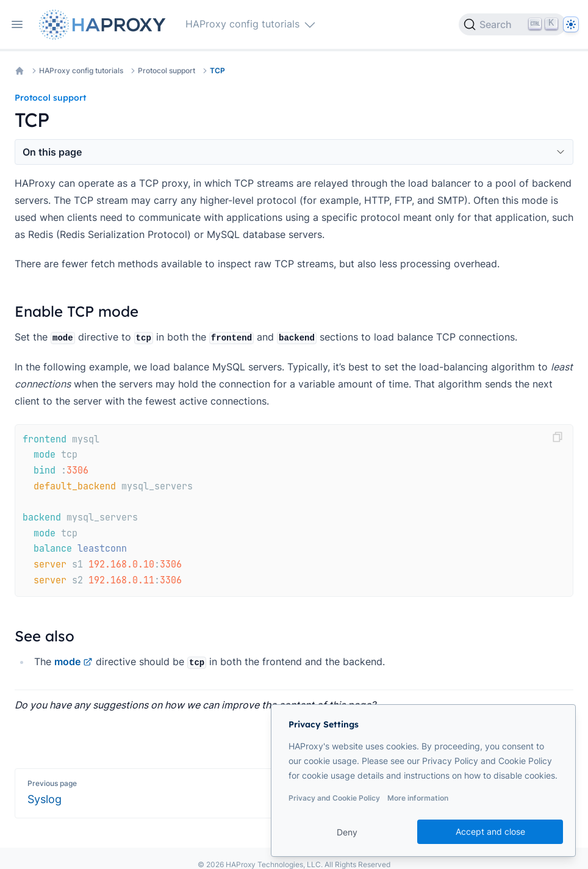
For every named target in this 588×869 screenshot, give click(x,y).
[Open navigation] (17, 24)
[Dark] (571, 24)
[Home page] (105, 25)
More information (418, 798)
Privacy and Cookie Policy (334, 798)
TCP (217, 70)
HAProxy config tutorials (81, 70)
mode (73, 662)
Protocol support (167, 70)
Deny (347, 832)
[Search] (512, 24)
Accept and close (490, 831)
